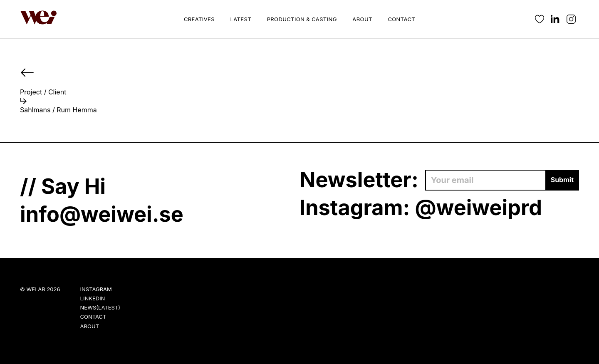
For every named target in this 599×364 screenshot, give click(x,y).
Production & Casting (302, 19)
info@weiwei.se (102, 214)
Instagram (96, 289)
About (362, 19)
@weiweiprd (478, 207)
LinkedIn (93, 298)
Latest (241, 19)
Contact (401, 19)
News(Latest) (100, 307)
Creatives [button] (199, 19)
